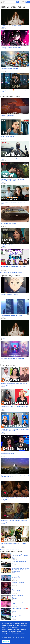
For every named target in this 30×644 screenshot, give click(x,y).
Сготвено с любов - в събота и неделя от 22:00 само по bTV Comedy (14, 498)
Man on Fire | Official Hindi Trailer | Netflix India (12, 158)
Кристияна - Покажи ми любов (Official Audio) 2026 (19, 590)
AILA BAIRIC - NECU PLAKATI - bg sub (20, 563)
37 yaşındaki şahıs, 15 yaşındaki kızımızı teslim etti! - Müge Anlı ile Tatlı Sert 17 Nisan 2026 (14, 407)
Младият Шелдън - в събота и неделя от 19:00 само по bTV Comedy (14, 521)
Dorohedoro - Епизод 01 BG (18, 583)
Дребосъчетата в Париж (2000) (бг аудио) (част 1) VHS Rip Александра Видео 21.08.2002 (15, 476)
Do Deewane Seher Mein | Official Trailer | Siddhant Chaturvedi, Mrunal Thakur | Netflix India (13, 180)
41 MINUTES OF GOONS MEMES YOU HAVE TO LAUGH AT (14, 267)
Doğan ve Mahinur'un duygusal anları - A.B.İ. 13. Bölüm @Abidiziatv (14, 544)
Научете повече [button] (19, 637)
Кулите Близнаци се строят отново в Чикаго (11, 316)
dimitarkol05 (4, 478)
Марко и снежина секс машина (8, 223)
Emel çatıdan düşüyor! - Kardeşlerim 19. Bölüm (20, 616)
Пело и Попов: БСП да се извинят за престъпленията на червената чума (20, 555)
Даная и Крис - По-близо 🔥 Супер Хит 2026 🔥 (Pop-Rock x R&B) (15, 91)
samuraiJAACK (5, 117)
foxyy (3, 269)
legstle (3, 317)
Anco (3, 296)
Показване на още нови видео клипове (10, 550)
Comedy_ (4, 501)
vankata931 (4, 49)
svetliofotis (4, 360)
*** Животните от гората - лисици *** (9, 69)
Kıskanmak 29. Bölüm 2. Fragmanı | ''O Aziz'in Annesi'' (13, 202)
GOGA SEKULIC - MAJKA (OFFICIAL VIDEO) (11, 26)
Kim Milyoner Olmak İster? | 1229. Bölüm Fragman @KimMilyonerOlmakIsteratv (12, 453)
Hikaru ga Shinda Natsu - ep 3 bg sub (9, 294)
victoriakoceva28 (5, 225)
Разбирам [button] (6, 641)
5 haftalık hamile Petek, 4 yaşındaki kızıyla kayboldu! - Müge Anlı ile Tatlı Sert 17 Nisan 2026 (15, 430)
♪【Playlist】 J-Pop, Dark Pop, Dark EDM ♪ (11, 47)
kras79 (3, 93)
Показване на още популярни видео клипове (11, 273)
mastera (3, 387)
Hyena (14, 579)
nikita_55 (4, 138)
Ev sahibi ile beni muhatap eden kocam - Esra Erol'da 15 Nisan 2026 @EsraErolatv (14, 384)
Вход (28, 2)
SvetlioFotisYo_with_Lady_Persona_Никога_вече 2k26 (13, 358)
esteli (3, 159)
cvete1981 (15, 558)
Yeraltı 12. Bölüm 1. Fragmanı (8, 137)
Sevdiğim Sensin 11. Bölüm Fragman (9, 245)
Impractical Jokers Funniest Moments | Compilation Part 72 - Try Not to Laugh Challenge (20, 570)
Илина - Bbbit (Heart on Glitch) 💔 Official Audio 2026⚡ (20, 609)
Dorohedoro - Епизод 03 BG (7, 115)
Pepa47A (4, 70)
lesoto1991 (15, 599)
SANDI (3, 27)
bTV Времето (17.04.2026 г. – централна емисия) (19, 577)
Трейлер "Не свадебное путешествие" (18, 596)
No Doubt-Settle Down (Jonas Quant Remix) (20, 603)
